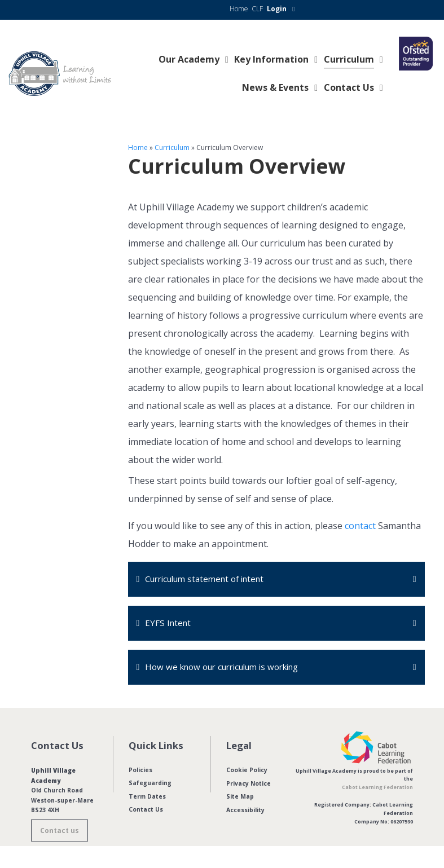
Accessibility (245, 812)
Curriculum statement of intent (211, 579)
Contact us (60, 832)
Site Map (240, 798)
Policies (140, 772)
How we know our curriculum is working (230, 668)
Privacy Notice (249, 785)
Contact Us (146, 812)
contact (360, 526)
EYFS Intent (169, 624)
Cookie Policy (247, 772)
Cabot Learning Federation (377, 789)
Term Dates (147, 798)
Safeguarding (150, 785)
